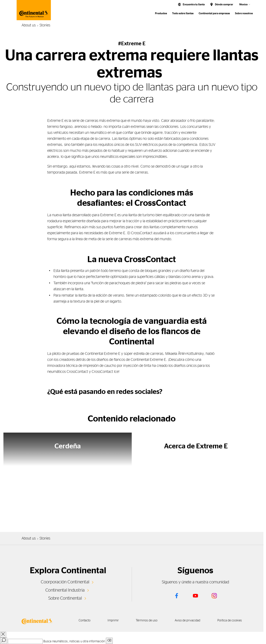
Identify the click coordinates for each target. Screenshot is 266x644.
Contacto (85, 621)
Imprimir (113, 621)
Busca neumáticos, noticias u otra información (74, 641)
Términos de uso (147, 621)
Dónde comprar (224, 5)
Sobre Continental (65, 598)
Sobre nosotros (244, 13)
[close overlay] (3, 635)
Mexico (243, 5)
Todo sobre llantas (183, 13)
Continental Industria (65, 590)
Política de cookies (230, 621)
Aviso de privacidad (188, 621)
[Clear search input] (109, 641)
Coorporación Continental (65, 582)
